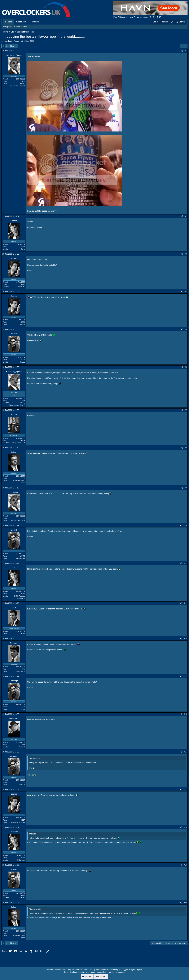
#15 (185, 714)
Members (36, 22)
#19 (185, 865)
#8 (186, 448)
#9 (186, 488)
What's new (21, 22)
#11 (185, 563)
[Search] (180, 22)
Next (12, 46)
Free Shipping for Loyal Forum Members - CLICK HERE (137, 17)
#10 (185, 526)
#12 (185, 603)
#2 (186, 216)
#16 (185, 752)
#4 (186, 292)
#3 (186, 254)
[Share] (182, 51)
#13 (185, 639)
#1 (186, 51)
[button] (28, 22)
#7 (186, 410)
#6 (186, 367)
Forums (9, 22)
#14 (185, 677)
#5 (186, 329)
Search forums (21, 27)
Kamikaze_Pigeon (12, 41)
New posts (7, 27)
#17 (185, 790)
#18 (185, 827)
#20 (185, 903)
